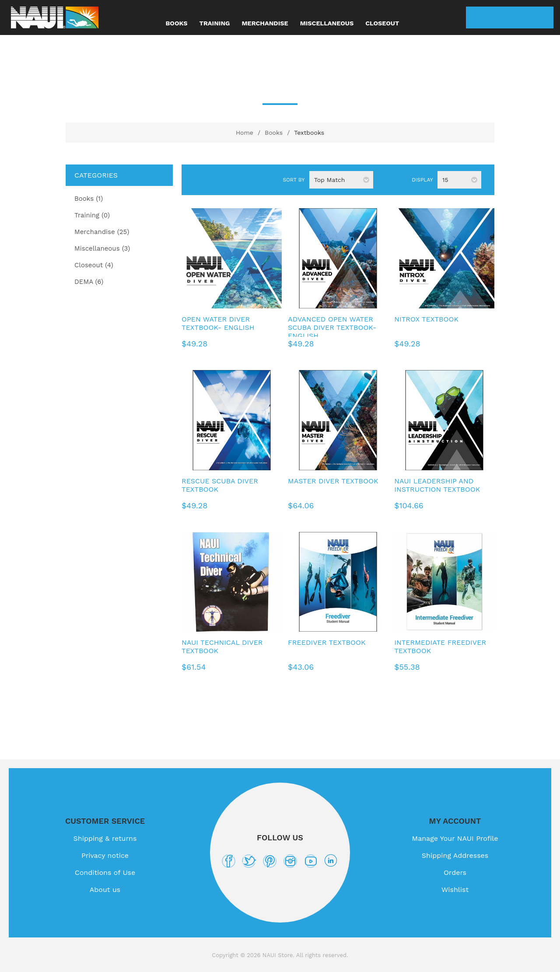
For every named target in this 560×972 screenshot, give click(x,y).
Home (245, 133)
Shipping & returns (105, 838)
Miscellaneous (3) (102, 248)
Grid (199, 180)
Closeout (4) (94, 265)
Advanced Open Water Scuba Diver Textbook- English (332, 327)
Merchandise (265, 23)
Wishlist (521, 17)
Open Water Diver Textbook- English (218, 323)
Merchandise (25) (102, 232)
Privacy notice (105, 855)
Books (177, 23)
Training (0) (92, 215)
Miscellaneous (327, 23)
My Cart (542, 17)
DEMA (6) (89, 282)
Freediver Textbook (327, 642)
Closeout (382, 23)
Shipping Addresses (455, 855)
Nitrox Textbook (426, 319)
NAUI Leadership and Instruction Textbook (437, 485)
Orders (455, 872)
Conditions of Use (105, 872)
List (213, 180)
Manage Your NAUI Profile (455, 838)
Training (215, 23)
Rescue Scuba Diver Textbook (220, 485)
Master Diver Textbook (333, 481)
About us (105, 890)
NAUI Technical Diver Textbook (222, 647)
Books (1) (89, 199)
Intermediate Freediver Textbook (440, 647)
